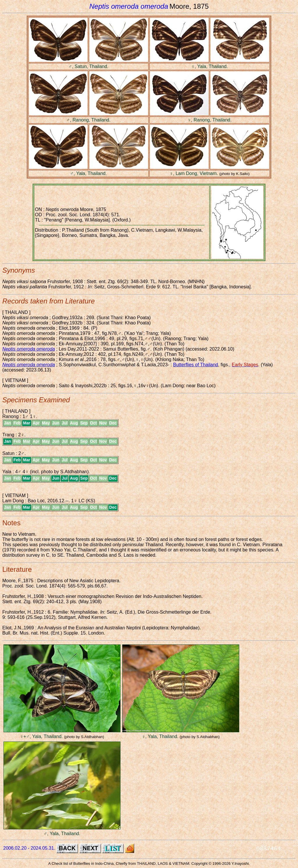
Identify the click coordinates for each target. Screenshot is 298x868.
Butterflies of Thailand (196, 365)
